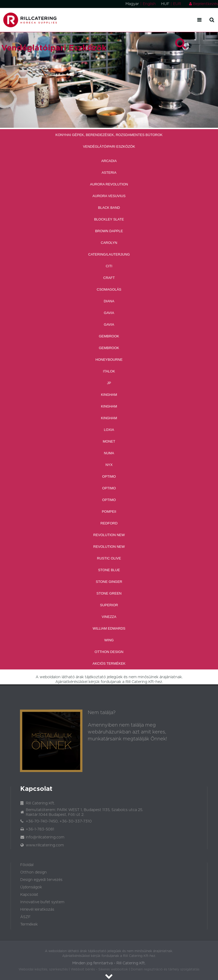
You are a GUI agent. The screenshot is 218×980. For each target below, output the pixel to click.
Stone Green (109, 593)
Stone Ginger (109, 582)
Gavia (109, 313)
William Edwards (109, 628)
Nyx (109, 465)
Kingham (109, 395)
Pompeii (109, 512)
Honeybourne (109, 360)
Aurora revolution (109, 184)
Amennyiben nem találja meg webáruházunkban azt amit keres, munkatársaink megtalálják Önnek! (127, 732)
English (149, 4)
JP (109, 383)
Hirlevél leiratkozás (37, 910)
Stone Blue (109, 570)
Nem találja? (102, 713)
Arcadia (109, 161)
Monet (109, 441)
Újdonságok (31, 887)
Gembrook (109, 336)
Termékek (29, 924)
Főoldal (27, 865)
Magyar (132, 4)
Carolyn (109, 243)
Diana (109, 301)
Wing (109, 640)
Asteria (109, 173)
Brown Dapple (109, 231)
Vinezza (109, 617)
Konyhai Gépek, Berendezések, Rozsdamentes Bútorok (109, 135)
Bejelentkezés (204, 4)
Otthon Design (109, 652)
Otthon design (33, 872)
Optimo (109, 476)
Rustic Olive (109, 558)
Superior (109, 605)
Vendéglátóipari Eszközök (109, 147)
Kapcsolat (29, 895)
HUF (165, 4)
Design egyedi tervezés (41, 880)
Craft (109, 278)
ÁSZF (25, 917)
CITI (109, 266)
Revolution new (109, 535)
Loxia (109, 430)
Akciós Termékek (109, 663)
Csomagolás (109, 289)
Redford (109, 523)
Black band (109, 208)
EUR (177, 4)
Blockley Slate (109, 219)
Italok (109, 371)
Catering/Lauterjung (109, 254)
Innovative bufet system (42, 902)
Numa (109, 453)
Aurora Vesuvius (109, 196)
